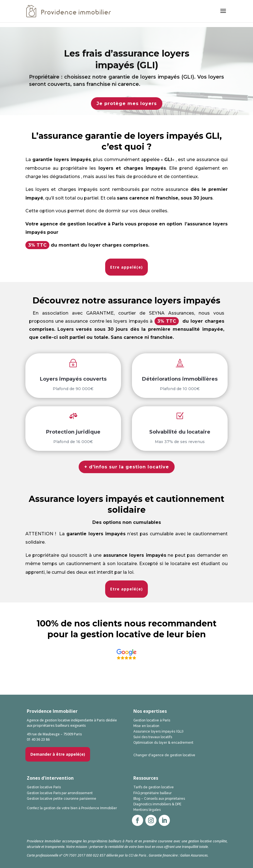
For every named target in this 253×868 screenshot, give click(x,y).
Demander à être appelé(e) (58, 754)
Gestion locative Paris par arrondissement (60, 793)
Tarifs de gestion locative (154, 787)
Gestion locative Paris (44, 787)
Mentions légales (147, 810)
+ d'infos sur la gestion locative (127, 467)
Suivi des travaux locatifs (153, 737)
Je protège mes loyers (127, 104)
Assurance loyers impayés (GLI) (158, 731)
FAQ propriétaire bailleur (152, 793)
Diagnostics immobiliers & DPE (157, 804)
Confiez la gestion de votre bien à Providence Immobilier (72, 808)
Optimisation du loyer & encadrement (163, 743)
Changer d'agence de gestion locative (164, 755)
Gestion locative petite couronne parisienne (62, 799)
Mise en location (146, 726)
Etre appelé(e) (126, 267)
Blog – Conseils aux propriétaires (159, 799)
